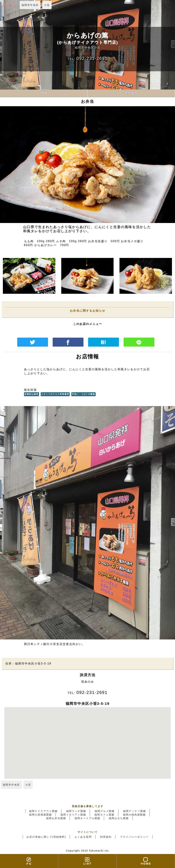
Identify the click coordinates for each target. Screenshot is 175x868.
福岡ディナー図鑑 (135, 811)
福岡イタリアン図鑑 (73, 815)
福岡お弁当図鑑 (56, 818)
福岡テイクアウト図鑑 (43, 811)
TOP (44, 93)
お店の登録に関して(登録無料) (46, 837)
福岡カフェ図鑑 (104, 815)
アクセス (131, 93)
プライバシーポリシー (134, 837)
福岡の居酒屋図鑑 (40, 815)
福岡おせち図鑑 (119, 818)
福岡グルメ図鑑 (105, 811)
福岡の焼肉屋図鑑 (134, 815)
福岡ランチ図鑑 (76, 811)
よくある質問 (83, 837)
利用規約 (106, 837)
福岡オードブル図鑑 (87, 818)
